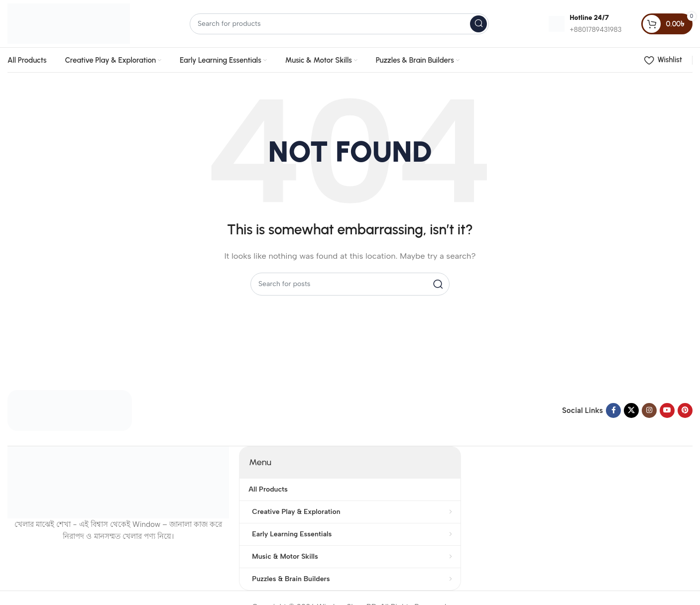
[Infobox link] (585, 24)
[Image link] (70, 410)
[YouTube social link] (667, 410)
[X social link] (631, 410)
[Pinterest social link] (685, 410)
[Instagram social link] (649, 410)
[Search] (339, 24)
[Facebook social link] (613, 410)
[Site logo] (69, 23)
